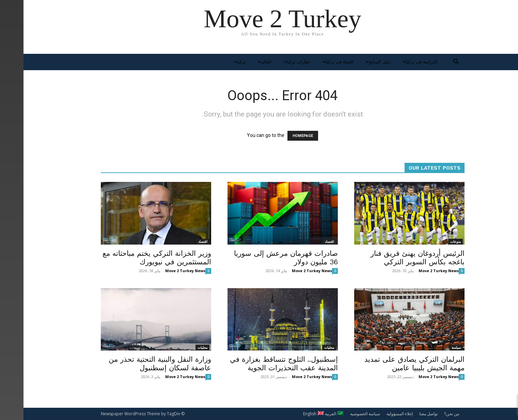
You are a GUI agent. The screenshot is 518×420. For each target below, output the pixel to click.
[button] (433, 63)
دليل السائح (354, 62)
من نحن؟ (428, 414)
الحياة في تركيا (314, 62)
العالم (240, 62)
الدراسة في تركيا (396, 62)
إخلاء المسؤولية (376, 414)
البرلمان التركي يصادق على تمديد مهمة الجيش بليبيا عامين (391, 363)
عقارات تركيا (273, 62)
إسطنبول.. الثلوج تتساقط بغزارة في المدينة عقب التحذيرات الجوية (260, 363)
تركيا (215, 62)
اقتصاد (179, 242)
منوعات (432, 242)
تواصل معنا (405, 414)
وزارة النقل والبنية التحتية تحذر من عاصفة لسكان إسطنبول (136, 363)
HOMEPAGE (279, 136)
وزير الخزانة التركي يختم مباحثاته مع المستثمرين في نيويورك (133, 258)
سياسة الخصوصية (342, 414)
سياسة (433, 347)
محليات (179, 347)
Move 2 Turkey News (162, 271)
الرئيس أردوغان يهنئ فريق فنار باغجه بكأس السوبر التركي (394, 258)
